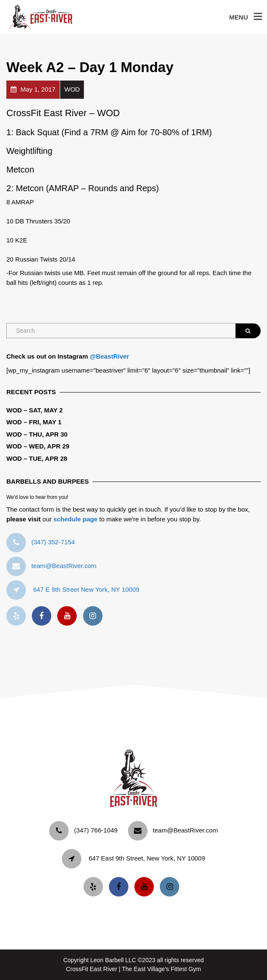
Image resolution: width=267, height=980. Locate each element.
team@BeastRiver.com (64, 566)
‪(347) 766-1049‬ (96, 830)
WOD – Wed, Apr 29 (38, 446)
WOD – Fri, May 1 (34, 422)
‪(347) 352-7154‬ (53, 542)
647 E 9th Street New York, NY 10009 (86, 589)
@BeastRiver (110, 356)
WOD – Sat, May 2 (35, 410)
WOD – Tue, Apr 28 (37, 458)
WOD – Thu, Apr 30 (37, 434)
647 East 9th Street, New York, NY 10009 (147, 858)
